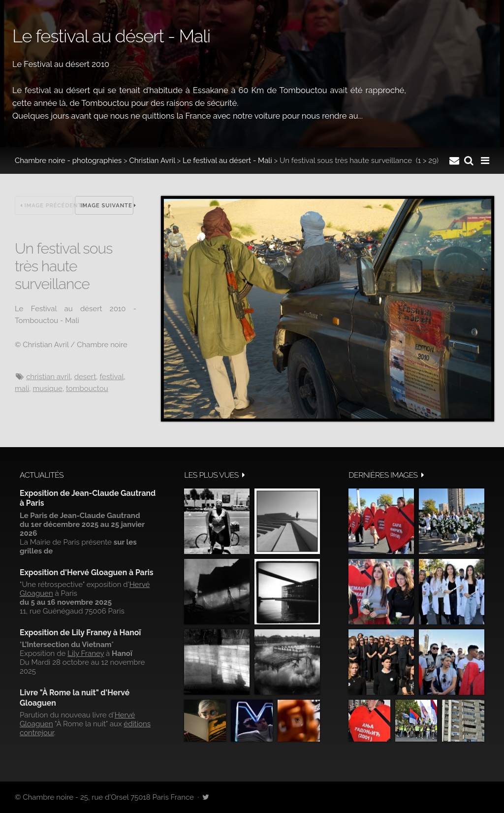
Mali (22, 389)
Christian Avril (152, 161)
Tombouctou (87, 389)
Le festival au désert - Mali (227, 161)
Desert (85, 377)
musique (48, 389)
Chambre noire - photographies (68, 161)
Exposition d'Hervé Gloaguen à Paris (87, 572)
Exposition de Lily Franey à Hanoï (80, 633)
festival (111, 377)
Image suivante (107, 206)
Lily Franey (86, 653)
